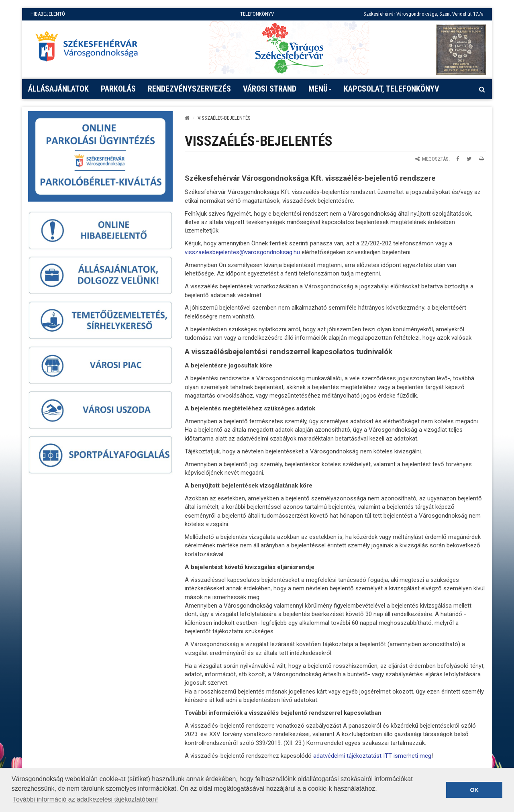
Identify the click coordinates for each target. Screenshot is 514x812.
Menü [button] (320, 92)
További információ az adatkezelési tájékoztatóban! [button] (85, 799)
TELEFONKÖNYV (257, 14)
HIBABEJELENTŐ (48, 14)
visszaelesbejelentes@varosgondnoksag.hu (242, 252)
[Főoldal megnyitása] (90, 49)
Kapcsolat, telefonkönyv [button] (392, 89)
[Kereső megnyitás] (482, 89)
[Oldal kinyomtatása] (481, 159)
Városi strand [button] (270, 89)
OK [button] (474, 790)
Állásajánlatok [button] (58, 89)
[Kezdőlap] (187, 118)
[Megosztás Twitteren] (469, 159)
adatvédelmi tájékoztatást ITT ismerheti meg (372, 756)
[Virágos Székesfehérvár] (289, 48)
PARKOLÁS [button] (118, 89)
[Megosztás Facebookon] (458, 159)
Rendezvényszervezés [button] (189, 89)
